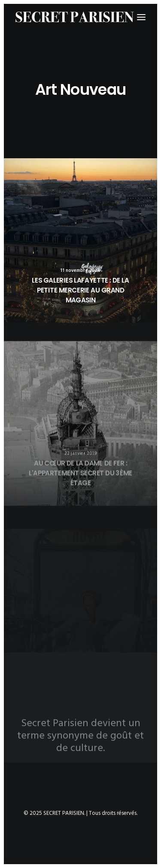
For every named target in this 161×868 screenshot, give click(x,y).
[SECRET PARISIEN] (75, 17)
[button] (80, 241)
